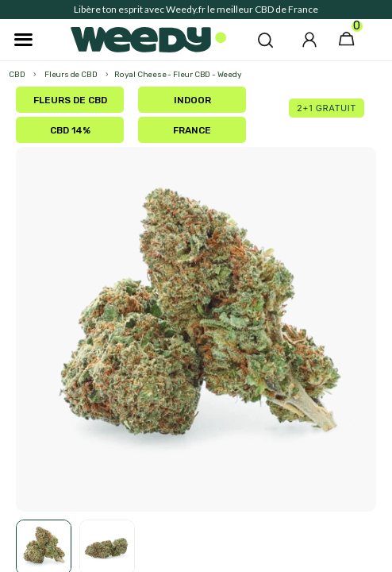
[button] (265, 40)
